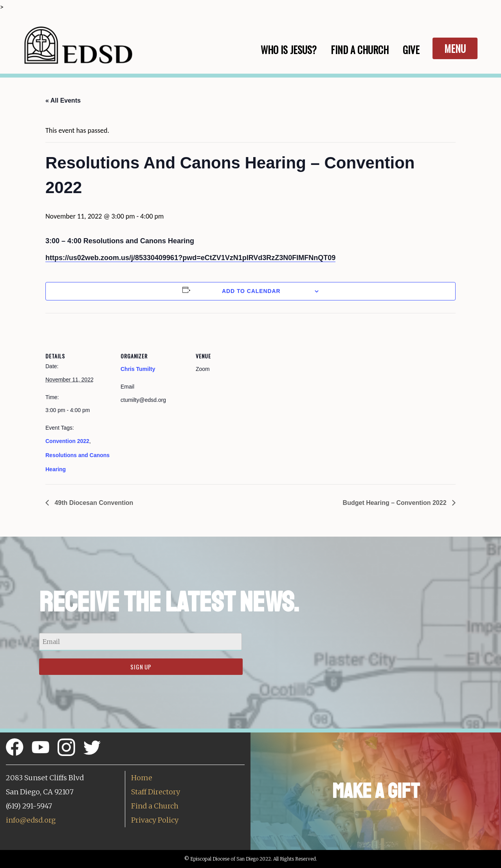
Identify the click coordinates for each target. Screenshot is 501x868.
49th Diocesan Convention (93, 503)
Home (142, 778)
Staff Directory (156, 792)
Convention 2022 (67, 441)
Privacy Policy (155, 820)
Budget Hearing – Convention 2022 (396, 503)
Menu (455, 48)
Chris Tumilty (138, 369)
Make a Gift (376, 791)
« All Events (63, 100)
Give (411, 50)
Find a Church (155, 806)
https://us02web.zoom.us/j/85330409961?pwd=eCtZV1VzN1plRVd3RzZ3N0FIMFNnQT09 (190, 258)
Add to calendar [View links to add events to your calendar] (251, 291)
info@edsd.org (31, 820)
